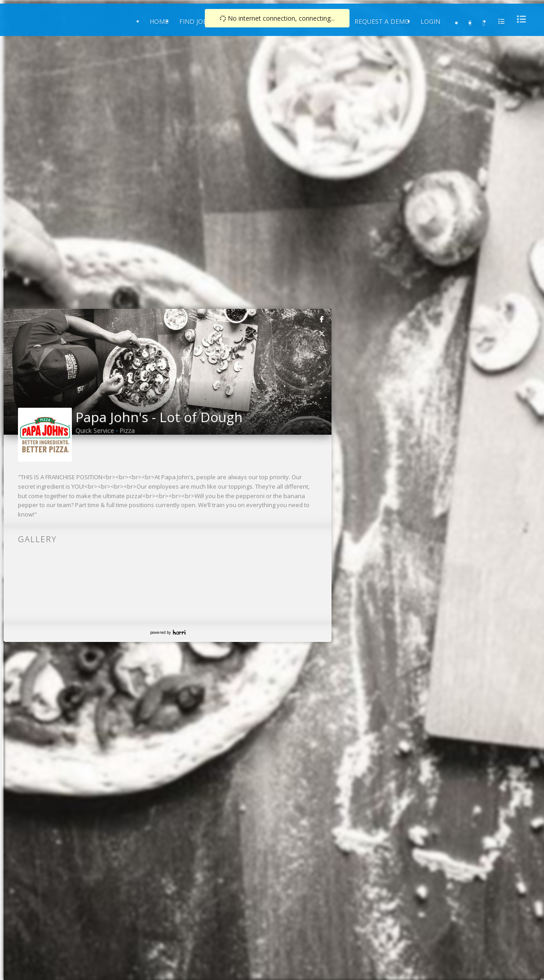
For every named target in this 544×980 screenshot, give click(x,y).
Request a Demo (382, 21)
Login (430, 21)
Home (159, 21)
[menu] (519, 19)
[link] (322, 319)
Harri (179, 632)
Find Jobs (195, 21)
